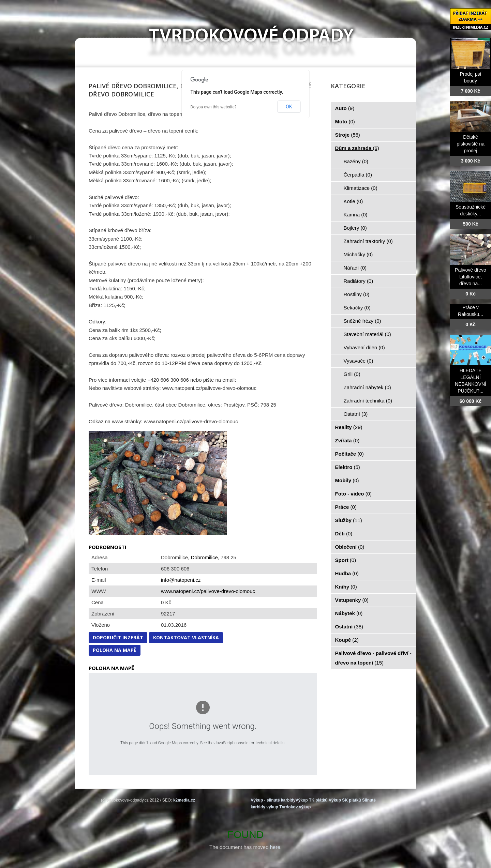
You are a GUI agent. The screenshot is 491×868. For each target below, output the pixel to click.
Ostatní (356, 414)
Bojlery (355, 228)
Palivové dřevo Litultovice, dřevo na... (471, 277)
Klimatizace (361, 188)
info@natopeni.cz (181, 580)
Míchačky (358, 254)
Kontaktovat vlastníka (186, 637)
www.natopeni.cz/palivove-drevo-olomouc (208, 591)
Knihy (346, 587)
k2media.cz (184, 800)
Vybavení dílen (364, 347)
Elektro (348, 467)
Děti (344, 534)
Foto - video (354, 494)
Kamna (356, 215)
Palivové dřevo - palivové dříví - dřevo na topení (373, 658)
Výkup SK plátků (345, 800)
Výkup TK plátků (312, 800)
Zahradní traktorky (368, 241)
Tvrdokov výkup (295, 807)
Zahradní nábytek (367, 387)
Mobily (347, 480)
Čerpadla (358, 175)
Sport (346, 560)
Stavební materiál (367, 334)
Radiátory (359, 281)
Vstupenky (352, 600)
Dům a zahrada (357, 148)
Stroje (348, 135)
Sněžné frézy (362, 321)
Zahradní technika (368, 401)
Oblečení (350, 547)
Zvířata (347, 440)
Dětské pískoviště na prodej (471, 144)
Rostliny (357, 294)
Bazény (356, 161)
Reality (349, 427)
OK (289, 107)
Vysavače (359, 361)
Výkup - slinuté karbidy (273, 800)
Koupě (347, 640)
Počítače (349, 454)
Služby (349, 520)
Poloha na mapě (115, 650)
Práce (346, 507)
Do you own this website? (214, 107)
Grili (352, 374)
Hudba (347, 573)
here (275, 847)
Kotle (353, 201)
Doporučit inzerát (118, 637)
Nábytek (349, 613)
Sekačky (357, 308)
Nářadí (355, 268)
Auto (345, 108)
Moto (345, 121)
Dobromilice (204, 557)
